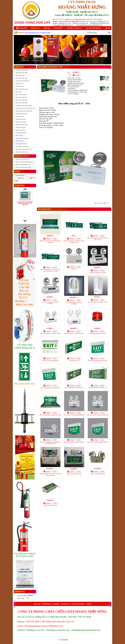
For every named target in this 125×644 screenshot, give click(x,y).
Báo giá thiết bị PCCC (94, 28)
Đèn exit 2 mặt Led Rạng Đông (50, 361)
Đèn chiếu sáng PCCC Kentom (98, 273)
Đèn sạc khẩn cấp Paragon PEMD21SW (74, 415)
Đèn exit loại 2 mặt (74, 361)
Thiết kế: (63, 640)
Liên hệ (108, 28)
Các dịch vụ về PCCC (74, 28)
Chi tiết (55, 239)
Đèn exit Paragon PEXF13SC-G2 (74, 388)
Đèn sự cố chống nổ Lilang (74, 474)
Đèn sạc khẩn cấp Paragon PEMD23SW (98, 415)
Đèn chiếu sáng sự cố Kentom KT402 (50, 334)
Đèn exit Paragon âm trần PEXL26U (98, 361)
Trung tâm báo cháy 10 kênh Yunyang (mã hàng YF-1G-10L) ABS (25, 203)
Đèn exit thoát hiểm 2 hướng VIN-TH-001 (50, 415)
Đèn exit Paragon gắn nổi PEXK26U (50, 388)
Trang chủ (21, 28)
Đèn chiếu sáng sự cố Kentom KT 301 (98, 302)
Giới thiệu (47, 28)
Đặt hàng (77, 75)
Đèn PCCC (74, 269)
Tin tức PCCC (58, 28)
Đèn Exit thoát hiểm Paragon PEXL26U (74, 442)
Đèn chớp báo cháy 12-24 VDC (98, 334)
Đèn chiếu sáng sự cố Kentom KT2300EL (74, 303)
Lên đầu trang (99, 203)
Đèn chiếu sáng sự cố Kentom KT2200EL (50, 303)
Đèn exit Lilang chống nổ (50, 505)
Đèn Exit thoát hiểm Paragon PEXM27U (98, 442)
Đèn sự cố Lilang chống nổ (98, 474)
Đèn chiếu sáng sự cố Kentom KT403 (74, 334)
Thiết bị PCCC (35, 28)
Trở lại (107, 203)
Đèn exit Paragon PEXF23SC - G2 (98, 388)
